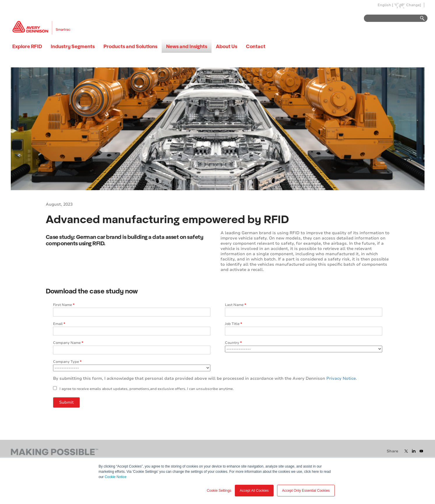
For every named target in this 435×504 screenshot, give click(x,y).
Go (420, 19)
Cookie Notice (116, 477)
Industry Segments (73, 46)
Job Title (234, 324)
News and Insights (187, 46)
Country (233, 343)
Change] (414, 5)
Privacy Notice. (342, 378)
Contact (256, 46)
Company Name (68, 343)
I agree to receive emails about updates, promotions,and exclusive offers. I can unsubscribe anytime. (147, 389)
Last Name (236, 305)
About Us (227, 46)
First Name (64, 305)
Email (59, 324)
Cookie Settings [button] (219, 491)
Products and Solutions (130, 46)
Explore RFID (27, 46)
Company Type (67, 362)
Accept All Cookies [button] (254, 491)
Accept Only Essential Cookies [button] (306, 491)
